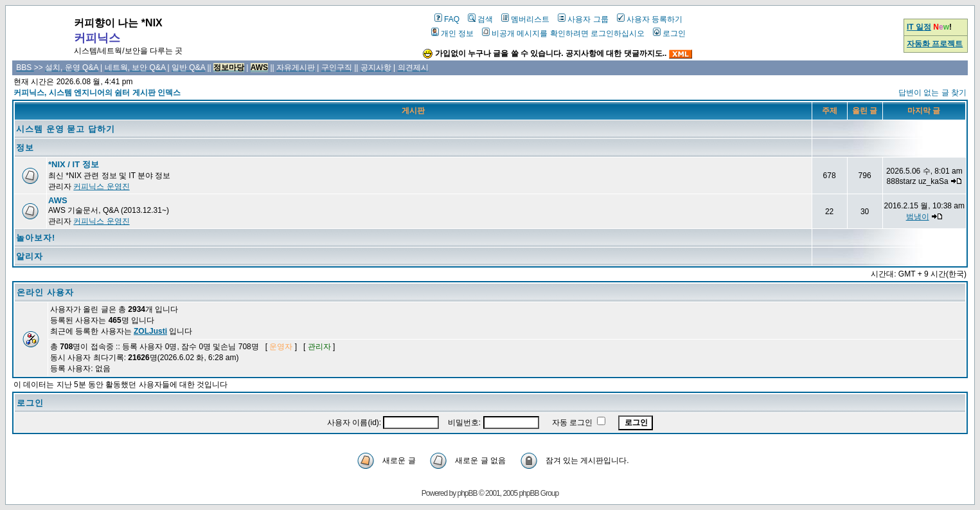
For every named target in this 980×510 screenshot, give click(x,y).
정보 (25, 148)
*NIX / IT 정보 (74, 164)
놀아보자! (36, 238)
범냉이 (918, 217)
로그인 (669, 33)
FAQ (447, 19)
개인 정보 (452, 33)
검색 (480, 19)
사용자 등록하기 (650, 19)
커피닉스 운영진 (101, 187)
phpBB (468, 493)
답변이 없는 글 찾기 (932, 93)
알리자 (30, 256)
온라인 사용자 (45, 292)
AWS (58, 200)
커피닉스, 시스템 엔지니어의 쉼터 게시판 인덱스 (97, 93)
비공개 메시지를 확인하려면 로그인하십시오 (563, 33)
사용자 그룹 (583, 19)
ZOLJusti (150, 331)
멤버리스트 (525, 19)
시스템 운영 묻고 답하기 (66, 129)
